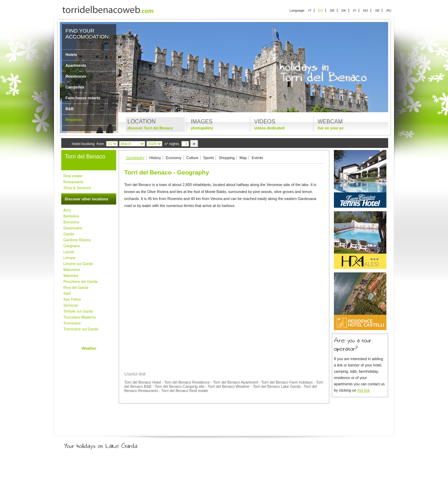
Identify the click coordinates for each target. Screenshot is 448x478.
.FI (354, 10)
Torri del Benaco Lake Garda (277, 386)
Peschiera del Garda (80, 281)
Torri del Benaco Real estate (185, 391)
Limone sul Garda (78, 264)
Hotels (71, 55)
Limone (69, 258)
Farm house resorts (83, 98)
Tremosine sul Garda (81, 329)
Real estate (73, 176)
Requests (74, 120)
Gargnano (72, 246)
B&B (69, 109)
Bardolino (71, 216)
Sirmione (71, 305)
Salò (67, 293)
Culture (192, 158)
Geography (135, 158)
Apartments (76, 65)
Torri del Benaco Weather (229, 386)
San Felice (72, 299)
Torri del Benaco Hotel (143, 382)
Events (257, 158)
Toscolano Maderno (80, 317)
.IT (310, 10)
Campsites (75, 87)
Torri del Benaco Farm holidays (287, 382)
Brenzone (71, 222)
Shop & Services (77, 188)
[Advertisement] (224, 262)
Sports (209, 158)
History (155, 158)
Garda (69, 234)
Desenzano (73, 228)
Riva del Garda (76, 287)
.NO (365, 10)
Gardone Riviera (77, 240)
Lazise (69, 252)
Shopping (227, 158)
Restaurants (73, 182)
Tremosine (72, 323)
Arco (67, 210)
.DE (332, 10)
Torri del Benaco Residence (187, 382)
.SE (377, 10)
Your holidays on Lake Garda (117, 444)
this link (364, 390)
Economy (174, 158)
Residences (76, 76)
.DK (343, 10)
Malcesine (72, 270)
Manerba (71, 276)
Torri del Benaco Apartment (236, 382)
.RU (388, 10)
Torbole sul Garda (78, 311)
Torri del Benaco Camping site (180, 386)
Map (243, 158)
